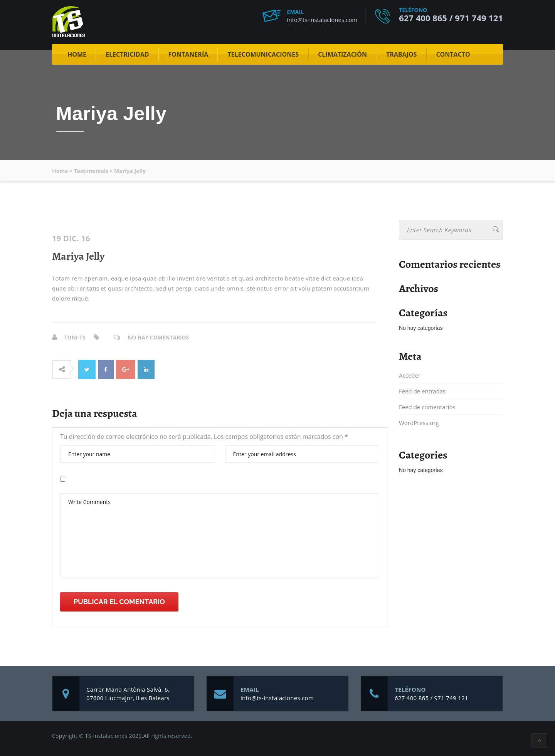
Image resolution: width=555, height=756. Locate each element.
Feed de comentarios (427, 407)
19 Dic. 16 (71, 239)
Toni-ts (75, 337)
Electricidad (127, 54)
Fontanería (188, 54)
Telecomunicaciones (263, 54)
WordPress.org (419, 423)
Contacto (453, 54)
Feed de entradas (422, 391)
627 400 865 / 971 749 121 (451, 18)
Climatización (342, 54)
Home (77, 54)
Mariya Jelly (78, 256)
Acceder (410, 375)
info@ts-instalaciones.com (322, 20)
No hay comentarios (159, 337)
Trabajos (402, 54)
